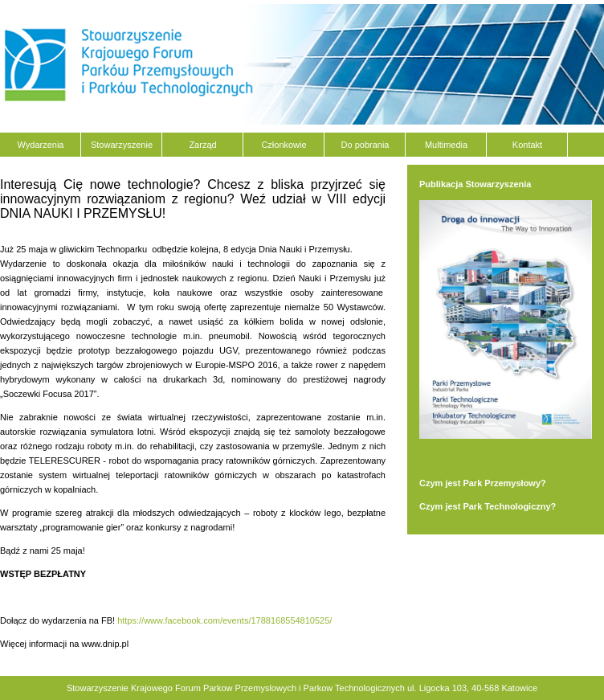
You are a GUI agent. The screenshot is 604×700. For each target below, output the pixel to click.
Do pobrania (365, 145)
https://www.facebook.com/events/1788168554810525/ (224, 620)
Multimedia (446, 145)
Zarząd (202, 145)
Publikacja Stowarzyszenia (475, 184)
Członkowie (284, 145)
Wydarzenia (41, 145)
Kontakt (527, 145)
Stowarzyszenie (122, 145)
